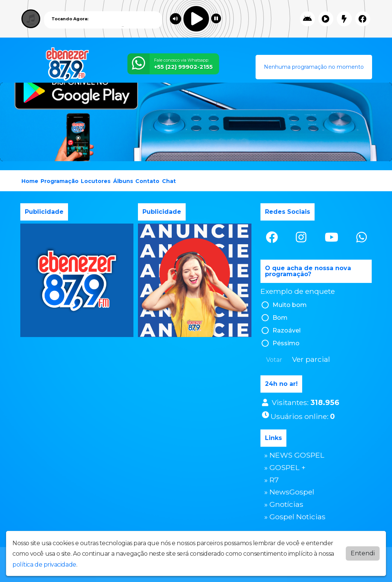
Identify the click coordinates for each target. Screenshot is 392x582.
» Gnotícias (284, 504)
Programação (60, 181)
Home (30, 181)
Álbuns (123, 181)
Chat (169, 181)
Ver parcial (311, 359)
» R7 (272, 480)
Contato (147, 181)
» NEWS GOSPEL (294, 455)
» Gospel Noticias (295, 517)
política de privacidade (44, 565)
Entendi (363, 553)
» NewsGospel (289, 492)
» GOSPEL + (285, 467)
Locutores (96, 181)
